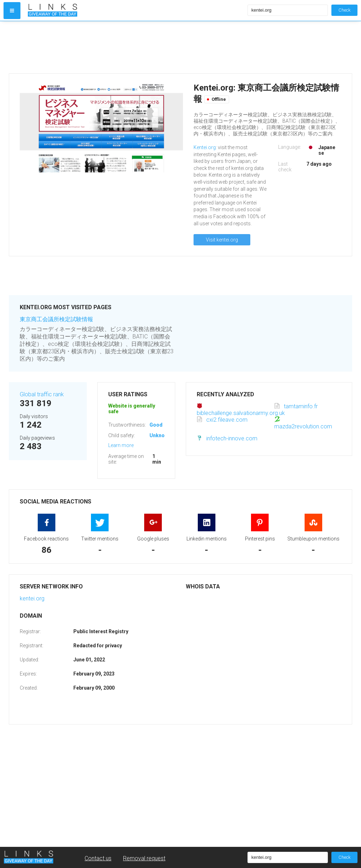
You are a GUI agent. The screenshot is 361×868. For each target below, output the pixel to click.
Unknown (160, 435)
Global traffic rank (42, 394)
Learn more (121, 445)
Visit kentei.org (222, 240)
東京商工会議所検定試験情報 (56, 319)
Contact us (98, 858)
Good (156, 425)
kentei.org (32, 598)
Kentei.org (205, 147)
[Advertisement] (136, 47)
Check (344, 10)
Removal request (144, 858)
